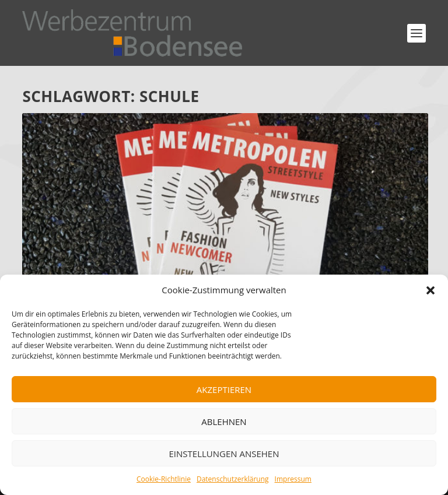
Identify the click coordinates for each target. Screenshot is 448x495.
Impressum (293, 479)
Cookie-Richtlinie (164, 479)
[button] (430, 290)
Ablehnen (224, 422)
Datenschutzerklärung (233, 479)
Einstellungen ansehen (224, 454)
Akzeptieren (224, 389)
